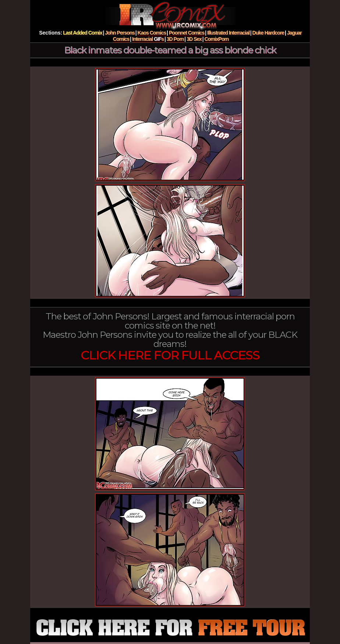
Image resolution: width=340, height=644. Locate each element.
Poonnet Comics (187, 33)
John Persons (120, 33)
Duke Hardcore (268, 33)
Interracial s (148, 39)
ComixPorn (217, 39)
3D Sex (194, 39)
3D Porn (175, 39)
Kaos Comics (152, 33)
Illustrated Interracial (228, 33)
